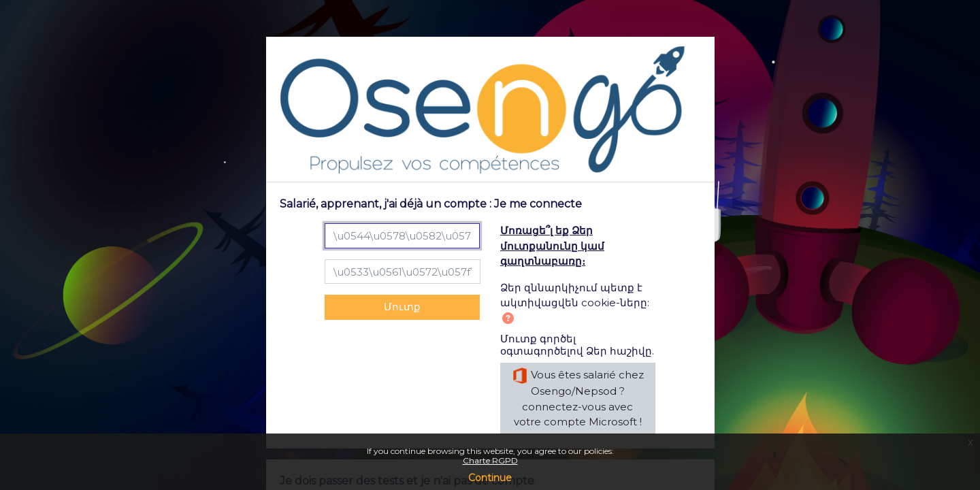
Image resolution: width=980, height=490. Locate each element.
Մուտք (402, 307)
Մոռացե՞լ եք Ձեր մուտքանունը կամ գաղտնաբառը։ (552, 246)
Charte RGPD (490, 460)
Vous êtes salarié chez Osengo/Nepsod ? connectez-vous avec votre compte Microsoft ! (578, 398)
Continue (490, 478)
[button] (511, 320)
